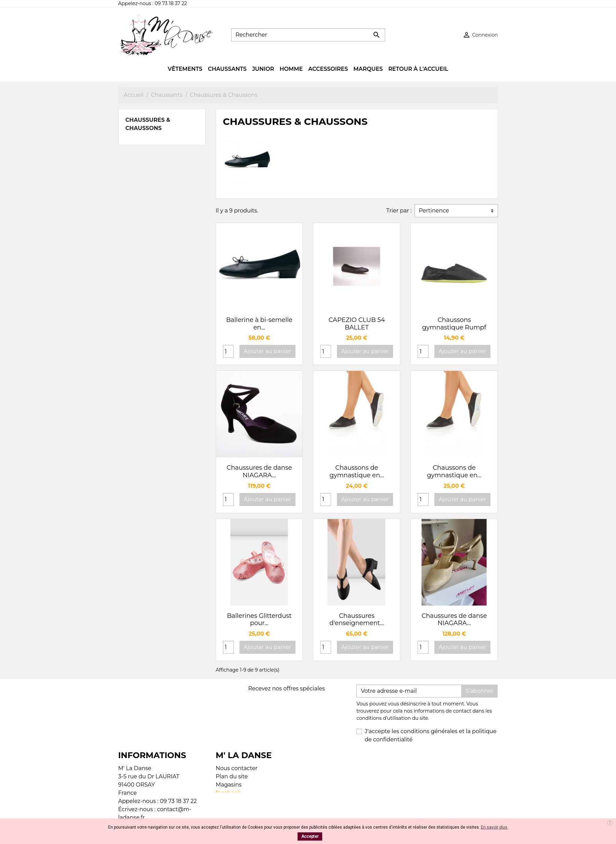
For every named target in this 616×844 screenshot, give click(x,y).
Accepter (310, 836)
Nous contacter (237, 768)
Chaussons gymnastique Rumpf (454, 324)
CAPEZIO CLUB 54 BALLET (357, 324)
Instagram (230, 801)
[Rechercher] (308, 35)
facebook (228, 793)
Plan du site (232, 776)
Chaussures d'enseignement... (357, 620)
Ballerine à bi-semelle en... (259, 324)
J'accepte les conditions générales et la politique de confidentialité (430, 735)
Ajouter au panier (268, 351)
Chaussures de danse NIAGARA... (259, 471)
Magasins (229, 785)
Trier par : (399, 211)
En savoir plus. (495, 827)
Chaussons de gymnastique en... (357, 471)
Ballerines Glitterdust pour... (259, 620)
